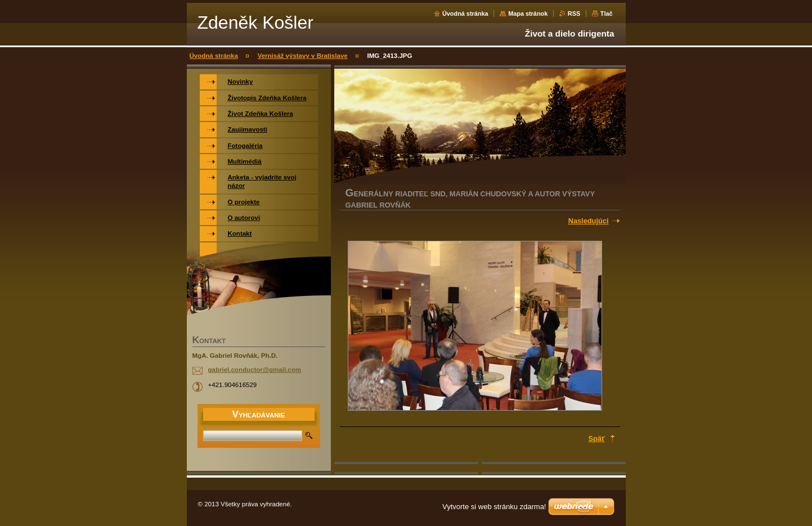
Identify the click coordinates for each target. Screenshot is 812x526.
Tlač (607, 14)
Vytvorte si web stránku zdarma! (494, 507)
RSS (574, 14)
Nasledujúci (589, 221)
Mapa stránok (528, 14)
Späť (597, 439)
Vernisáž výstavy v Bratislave (303, 56)
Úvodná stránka (465, 14)
